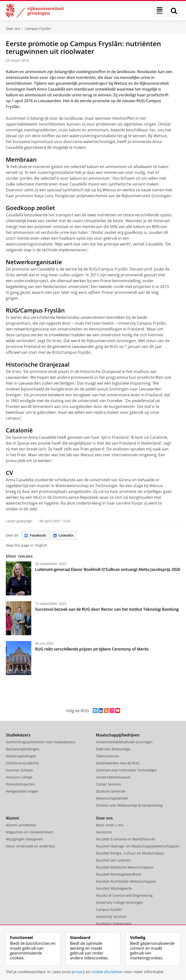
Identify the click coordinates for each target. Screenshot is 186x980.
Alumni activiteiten (21, 825)
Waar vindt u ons (110, 825)
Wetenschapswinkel (112, 798)
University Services (111, 917)
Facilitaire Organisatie (114, 924)
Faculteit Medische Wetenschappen (125, 867)
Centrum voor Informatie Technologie (126, 770)
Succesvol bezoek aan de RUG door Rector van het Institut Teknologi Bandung (107, 609)
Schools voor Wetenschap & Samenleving (129, 805)
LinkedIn (63, 535)
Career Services (108, 784)
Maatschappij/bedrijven (118, 735)
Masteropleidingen (21, 756)
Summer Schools (19, 770)
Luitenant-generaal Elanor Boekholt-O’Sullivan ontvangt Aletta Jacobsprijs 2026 (108, 569)
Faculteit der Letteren (113, 860)
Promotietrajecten (20, 784)
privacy (78, 972)
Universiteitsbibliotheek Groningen (124, 742)
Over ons (13, 29)
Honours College (19, 777)
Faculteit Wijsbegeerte (114, 888)
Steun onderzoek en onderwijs (31, 846)
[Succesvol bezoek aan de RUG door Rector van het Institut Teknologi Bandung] (19, 618)
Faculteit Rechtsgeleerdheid (119, 874)
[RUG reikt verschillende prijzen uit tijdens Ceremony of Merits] (19, 658)
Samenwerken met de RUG (118, 763)
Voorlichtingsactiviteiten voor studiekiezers (41, 742)
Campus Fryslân (38, 29)
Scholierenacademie (22, 763)
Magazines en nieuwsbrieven (30, 832)
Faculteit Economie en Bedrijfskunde (126, 839)
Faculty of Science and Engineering (124, 895)
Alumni (12, 818)
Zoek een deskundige (113, 749)
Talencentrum (107, 756)
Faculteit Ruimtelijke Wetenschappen (126, 881)
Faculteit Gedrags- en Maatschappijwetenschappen (138, 846)
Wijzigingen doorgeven (24, 839)
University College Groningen (120, 902)
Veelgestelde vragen (22, 791)
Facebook (35, 535)
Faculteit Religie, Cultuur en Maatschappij (130, 853)
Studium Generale (111, 791)
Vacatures (104, 832)
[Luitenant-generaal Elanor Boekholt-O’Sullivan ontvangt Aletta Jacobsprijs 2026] (19, 578)
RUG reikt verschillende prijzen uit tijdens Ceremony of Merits (92, 649)
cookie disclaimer (107, 972)
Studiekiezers (18, 735)
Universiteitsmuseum (113, 777)
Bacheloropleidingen (23, 749)
